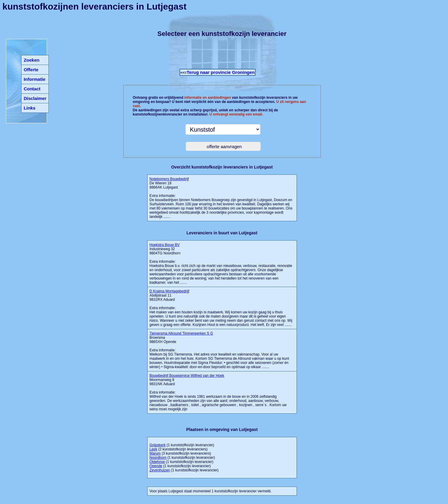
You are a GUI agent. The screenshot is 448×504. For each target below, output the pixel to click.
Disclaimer (35, 98)
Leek (154, 449)
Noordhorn (158, 458)
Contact (32, 89)
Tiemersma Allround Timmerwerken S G (181, 333)
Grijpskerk (158, 445)
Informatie (35, 79)
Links (29, 108)
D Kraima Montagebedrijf (170, 291)
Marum (155, 453)
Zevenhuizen (160, 470)
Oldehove (157, 462)
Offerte (31, 70)
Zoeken (32, 60)
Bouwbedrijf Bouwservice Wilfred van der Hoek (187, 376)
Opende (156, 466)
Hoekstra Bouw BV (165, 245)
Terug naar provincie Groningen (221, 72)
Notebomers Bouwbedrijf (169, 179)
